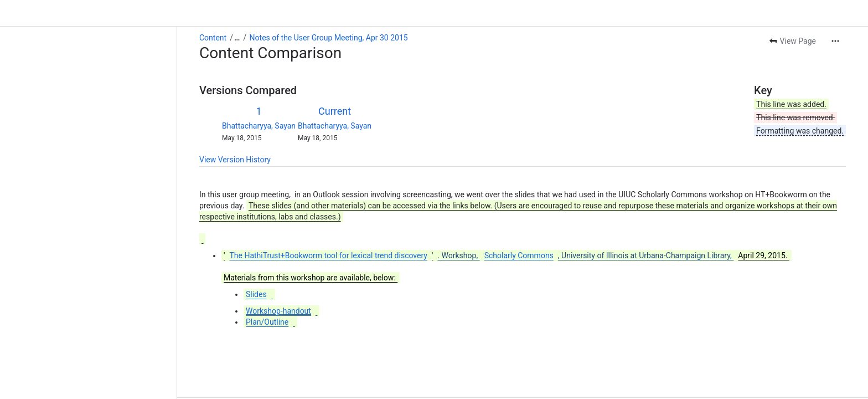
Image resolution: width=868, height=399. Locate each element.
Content (213, 38)
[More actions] (835, 41)
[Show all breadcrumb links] (237, 38)
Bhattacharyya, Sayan (259, 126)
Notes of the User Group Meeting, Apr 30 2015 (329, 38)
